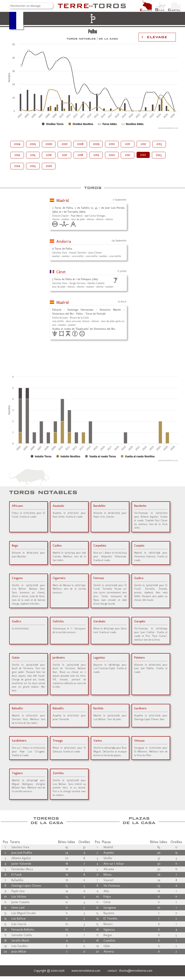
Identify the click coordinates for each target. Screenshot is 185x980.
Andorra (64, 241)
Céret (61, 272)
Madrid (63, 201)
